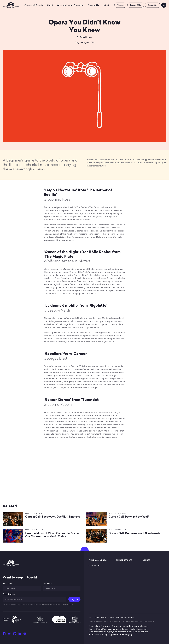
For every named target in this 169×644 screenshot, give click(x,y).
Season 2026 (136, 5)
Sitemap (131, 618)
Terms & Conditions (108, 618)
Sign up (74, 599)
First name (7, 584)
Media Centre (94, 618)
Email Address (9, 594)
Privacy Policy (47, 605)
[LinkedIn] (20, 634)
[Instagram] (15, 634)
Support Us (153, 5)
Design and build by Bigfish (144, 621)
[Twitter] (9, 634)
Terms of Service (62, 605)
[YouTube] (25, 634)
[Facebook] (4, 634)
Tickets (120, 5)
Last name (47, 584)
